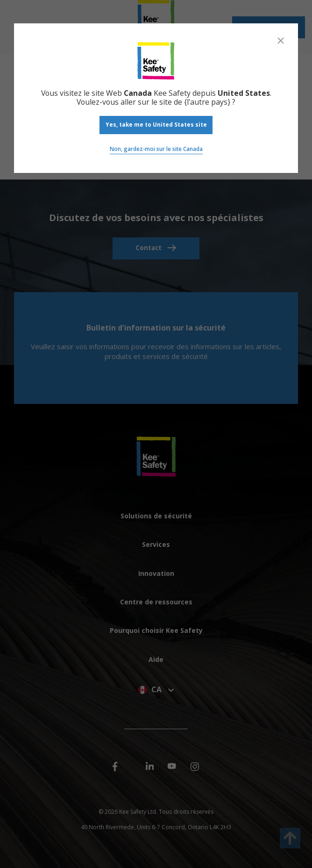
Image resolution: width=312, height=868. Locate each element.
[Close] (281, 41)
